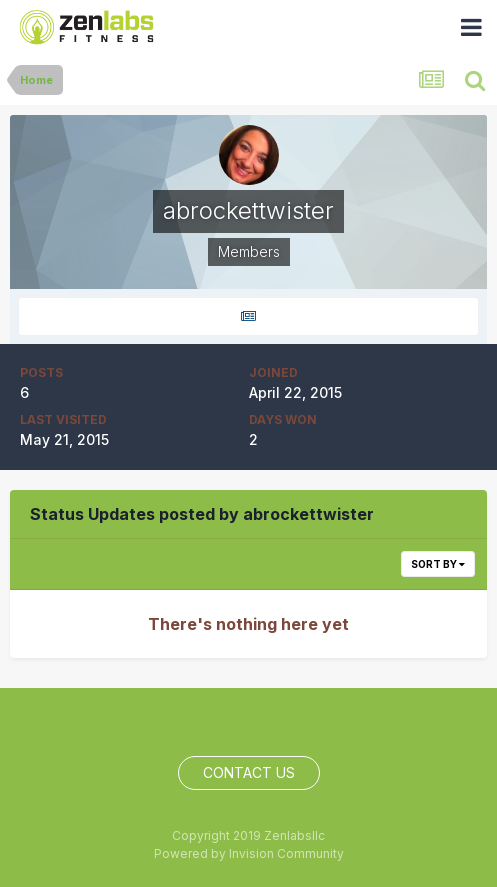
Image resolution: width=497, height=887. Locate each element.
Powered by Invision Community (249, 853)
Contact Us (249, 772)
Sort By (438, 564)
